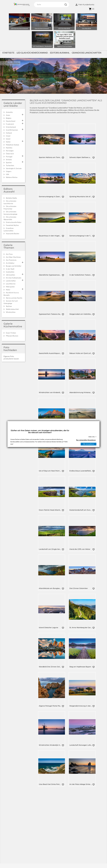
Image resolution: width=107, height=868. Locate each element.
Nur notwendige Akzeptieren (86, 440)
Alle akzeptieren (89, 444)
